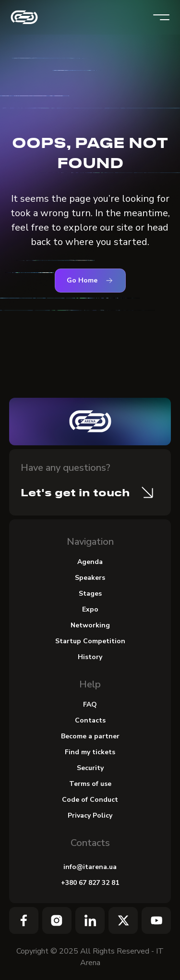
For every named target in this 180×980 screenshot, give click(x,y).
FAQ (90, 704)
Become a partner (90, 736)
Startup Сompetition (90, 641)
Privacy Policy (90, 815)
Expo (90, 609)
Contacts (90, 720)
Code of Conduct (90, 800)
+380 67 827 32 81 (90, 883)
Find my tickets (90, 752)
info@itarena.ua (90, 867)
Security (90, 768)
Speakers (90, 578)
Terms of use (90, 784)
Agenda (90, 562)
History (90, 657)
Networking (90, 625)
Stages (90, 594)
